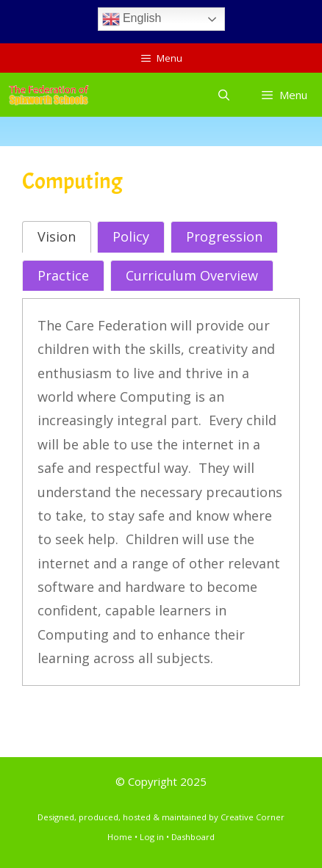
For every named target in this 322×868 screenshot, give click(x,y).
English (132, 19)
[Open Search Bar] (223, 95)
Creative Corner (253, 817)
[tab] (57, 236)
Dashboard (193, 837)
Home (120, 837)
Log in (152, 837)
